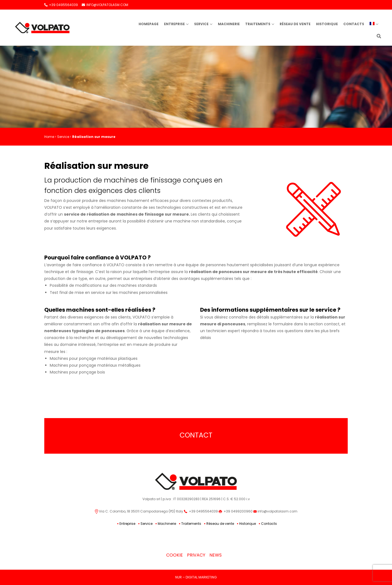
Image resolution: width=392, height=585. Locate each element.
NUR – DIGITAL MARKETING (196, 577)
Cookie (175, 555)
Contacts (354, 24)
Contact (196, 435)
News (216, 555)
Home (49, 137)
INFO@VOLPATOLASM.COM (105, 5)
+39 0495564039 (61, 5)
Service (201, 24)
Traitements (258, 24)
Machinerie (229, 24)
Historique (327, 24)
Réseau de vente (295, 24)
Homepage (149, 24)
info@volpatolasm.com (275, 511)
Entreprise (174, 24)
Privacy (196, 555)
